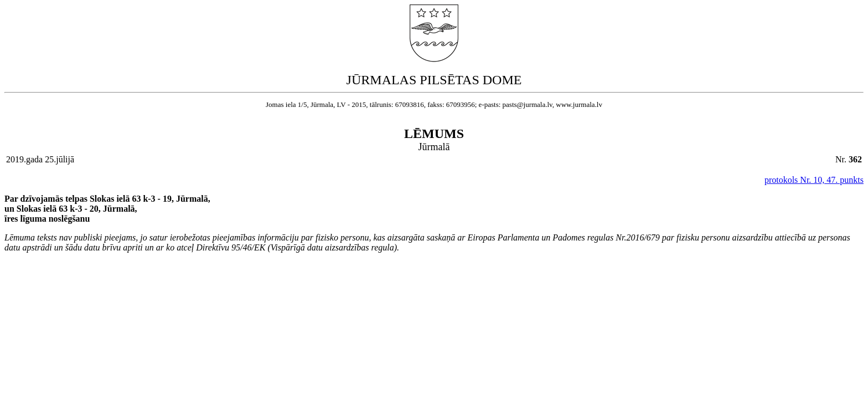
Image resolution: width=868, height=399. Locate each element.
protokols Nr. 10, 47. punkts (814, 180)
